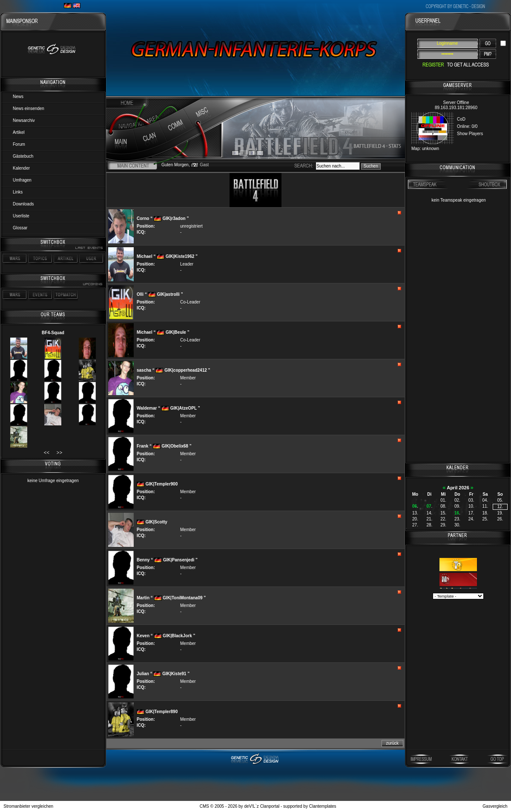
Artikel (19, 132)
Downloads (23, 204)
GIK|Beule (176, 332)
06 (415, 506)
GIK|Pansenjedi (179, 560)
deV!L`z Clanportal (262, 806)
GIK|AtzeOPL (184, 408)
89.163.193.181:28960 (456, 108)
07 (429, 506)
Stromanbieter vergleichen (28, 806)
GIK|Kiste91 (174, 674)
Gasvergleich (495, 806)
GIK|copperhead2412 (186, 370)
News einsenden (29, 108)
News (18, 97)
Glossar (20, 228)
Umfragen (22, 180)
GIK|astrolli (168, 294)
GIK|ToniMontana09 (182, 598)
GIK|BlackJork (177, 636)
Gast (204, 165)
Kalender (21, 168)
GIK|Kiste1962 (180, 256)
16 (457, 513)
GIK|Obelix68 (175, 446)
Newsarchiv (24, 120)
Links (18, 192)
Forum (19, 144)
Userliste (21, 216)
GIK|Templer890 (162, 712)
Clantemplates (323, 806)
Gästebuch (23, 156)
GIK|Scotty (156, 522)
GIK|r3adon (174, 218)
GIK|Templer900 (162, 484)
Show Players (470, 134)
